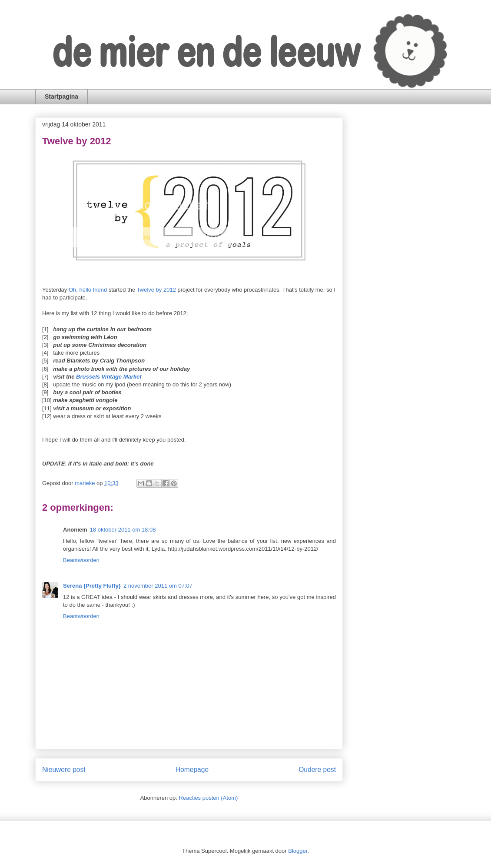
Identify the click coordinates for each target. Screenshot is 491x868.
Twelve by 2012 (156, 290)
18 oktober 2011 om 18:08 (123, 530)
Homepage (192, 770)
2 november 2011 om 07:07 (158, 586)
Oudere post (317, 770)
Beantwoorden (81, 560)
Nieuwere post (64, 770)
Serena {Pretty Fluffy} (92, 586)
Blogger (298, 851)
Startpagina (61, 96)
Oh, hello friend (88, 290)
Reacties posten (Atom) (209, 798)
